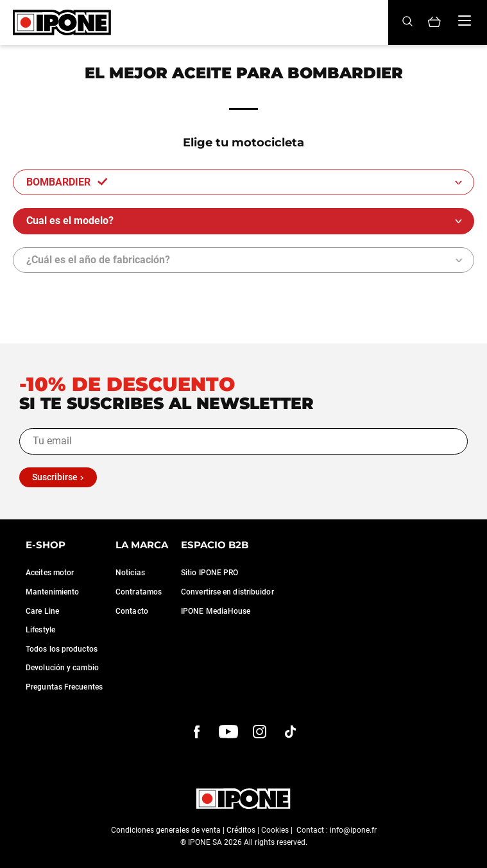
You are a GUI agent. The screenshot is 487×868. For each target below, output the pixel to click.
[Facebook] (197, 732)
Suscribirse (55, 477)
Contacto (132, 611)
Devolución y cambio (62, 668)
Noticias (130, 573)
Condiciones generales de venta (166, 830)
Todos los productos (62, 649)
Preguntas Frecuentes (64, 687)
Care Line (42, 611)
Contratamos (139, 592)
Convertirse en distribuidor (227, 592)
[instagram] (260, 732)
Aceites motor (50, 573)
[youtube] (228, 732)
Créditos (241, 830)
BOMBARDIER (67, 182)
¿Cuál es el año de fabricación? (98, 260)
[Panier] (434, 23)
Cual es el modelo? (71, 221)
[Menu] (465, 21)
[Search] (407, 22)
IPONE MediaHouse (216, 611)
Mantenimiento (52, 592)
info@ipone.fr (353, 830)
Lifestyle (40, 630)
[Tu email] (243, 441)
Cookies (275, 830)
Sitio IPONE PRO (210, 573)
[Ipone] (62, 22)
